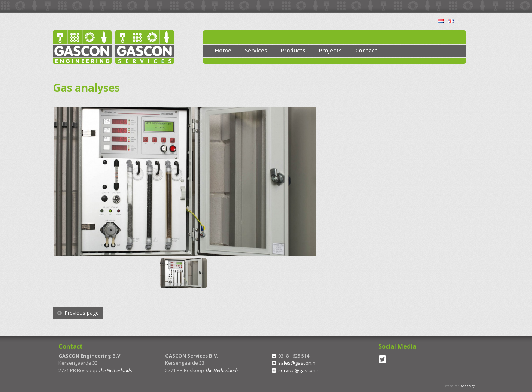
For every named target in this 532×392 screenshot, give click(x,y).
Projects (330, 50)
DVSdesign (468, 386)
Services (256, 50)
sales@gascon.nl (297, 363)
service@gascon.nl (300, 370)
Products (293, 50)
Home (223, 50)
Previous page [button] (78, 313)
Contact (366, 50)
